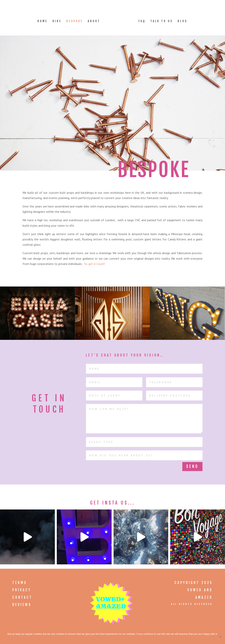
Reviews (22, 605)
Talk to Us (160, 20)
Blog (181, 20)
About (95, 20)
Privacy (22, 590)
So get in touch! (95, 264)
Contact (22, 597)
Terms (20, 583)
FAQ (141, 20)
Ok (113, 639)
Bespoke (76, 20)
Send (192, 466)
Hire (58, 20)
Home (44, 20)
